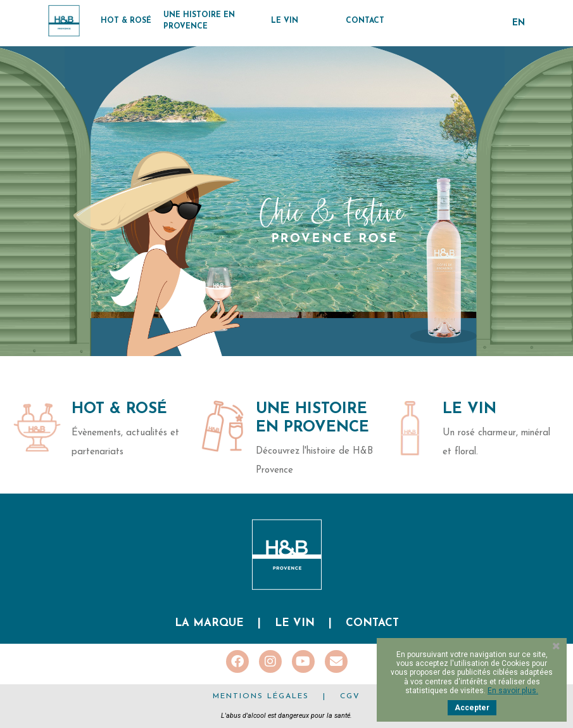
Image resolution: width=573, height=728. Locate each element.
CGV (350, 696)
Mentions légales (261, 696)
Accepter (472, 708)
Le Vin (469, 409)
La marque (209, 623)
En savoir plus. (513, 691)
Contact (372, 623)
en (519, 23)
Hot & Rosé (119, 409)
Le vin (295, 623)
